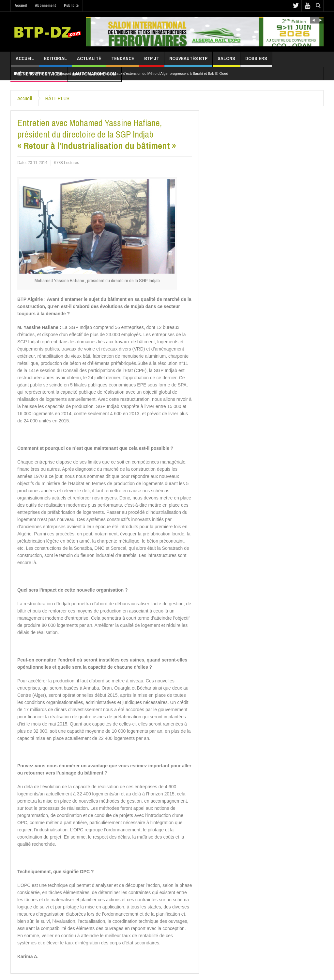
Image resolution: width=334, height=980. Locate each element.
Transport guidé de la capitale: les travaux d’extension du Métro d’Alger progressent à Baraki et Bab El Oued (142, 73)
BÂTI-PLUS (57, 98)
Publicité (71, 6)
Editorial (55, 61)
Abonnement (45, 6)
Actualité (89, 61)
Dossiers (256, 61)
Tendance (123, 61)
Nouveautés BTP (188, 61)
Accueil (21, 6)
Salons (226, 61)
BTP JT (152, 61)
